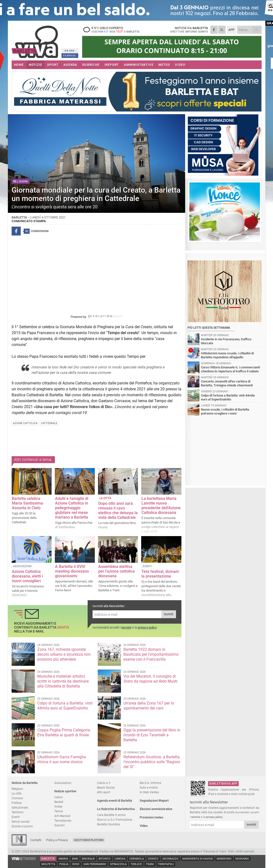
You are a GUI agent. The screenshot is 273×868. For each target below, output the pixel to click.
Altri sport (104, 792)
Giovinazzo (170, 859)
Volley (58, 806)
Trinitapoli (166, 864)
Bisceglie (88, 859)
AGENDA (70, 65)
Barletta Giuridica (108, 824)
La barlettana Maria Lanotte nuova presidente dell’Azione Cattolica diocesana (161, 506)
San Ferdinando (95, 864)
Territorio (18, 812)
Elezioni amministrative (156, 809)
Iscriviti (169, 614)
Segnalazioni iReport (154, 801)
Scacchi (59, 825)
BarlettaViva (36, 40)
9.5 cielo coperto (113, 30)
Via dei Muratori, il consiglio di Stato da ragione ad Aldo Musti (150, 679)
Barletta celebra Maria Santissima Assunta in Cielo (27, 503)
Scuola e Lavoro (22, 826)
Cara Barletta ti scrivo (111, 815)
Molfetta (48, 864)
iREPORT (112, 65)
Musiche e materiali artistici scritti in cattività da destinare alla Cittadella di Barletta (63, 681)
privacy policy (147, 627)
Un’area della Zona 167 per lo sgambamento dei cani (149, 706)
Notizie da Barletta (25, 783)
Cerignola (137, 859)
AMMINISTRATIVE (139, 65)
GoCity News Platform (89, 840)
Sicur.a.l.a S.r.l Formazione (115, 820)
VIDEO (180, 65)
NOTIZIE (36, 65)
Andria (63, 859)
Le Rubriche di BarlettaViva (116, 809)
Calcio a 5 (104, 783)
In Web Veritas (149, 792)
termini (126, 627)
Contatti (36, 840)
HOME (19, 65)
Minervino (224, 859)
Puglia (64, 864)
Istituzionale (20, 807)
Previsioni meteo (151, 817)
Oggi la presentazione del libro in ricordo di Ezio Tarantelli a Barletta (152, 735)
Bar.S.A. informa (150, 783)
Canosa (120, 859)
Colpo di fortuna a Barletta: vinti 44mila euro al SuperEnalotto (65, 706)
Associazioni (63, 783)
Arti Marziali (62, 816)
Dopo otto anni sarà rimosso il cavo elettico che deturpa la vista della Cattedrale (118, 510)
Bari (75, 859)
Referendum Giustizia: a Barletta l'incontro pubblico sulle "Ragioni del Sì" (152, 762)
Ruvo (76, 864)
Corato (153, 859)
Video (144, 826)
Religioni (17, 789)
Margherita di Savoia (198, 859)
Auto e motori (149, 787)
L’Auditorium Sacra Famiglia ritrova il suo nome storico (62, 759)
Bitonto (105, 859)
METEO (164, 65)
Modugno (242, 859)
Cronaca (17, 798)
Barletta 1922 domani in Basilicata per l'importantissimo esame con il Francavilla (151, 654)
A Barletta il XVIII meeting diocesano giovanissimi (72, 571)
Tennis (59, 811)
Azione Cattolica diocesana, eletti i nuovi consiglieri (27, 576)
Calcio (58, 797)
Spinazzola (118, 864)
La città (17, 793)
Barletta (48, 859)
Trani (150, 864)
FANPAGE (70, 56)
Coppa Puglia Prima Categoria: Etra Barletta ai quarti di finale (64, 732)
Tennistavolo (63, 821)
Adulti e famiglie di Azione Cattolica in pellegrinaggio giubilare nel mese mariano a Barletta (72, 508)
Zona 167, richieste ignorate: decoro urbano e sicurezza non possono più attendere (64, 654)
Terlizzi (136, 864)
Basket (59, 802)
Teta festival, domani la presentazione (160, 574)
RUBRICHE (91, 65)
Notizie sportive (65, 791)
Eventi (16, 817)
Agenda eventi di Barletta (115, 801)
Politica (17, 803)
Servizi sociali (21, 822)
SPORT (53, 65)
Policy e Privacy (57, 840)
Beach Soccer (106, 787)
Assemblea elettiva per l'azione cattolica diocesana (117, 571)
